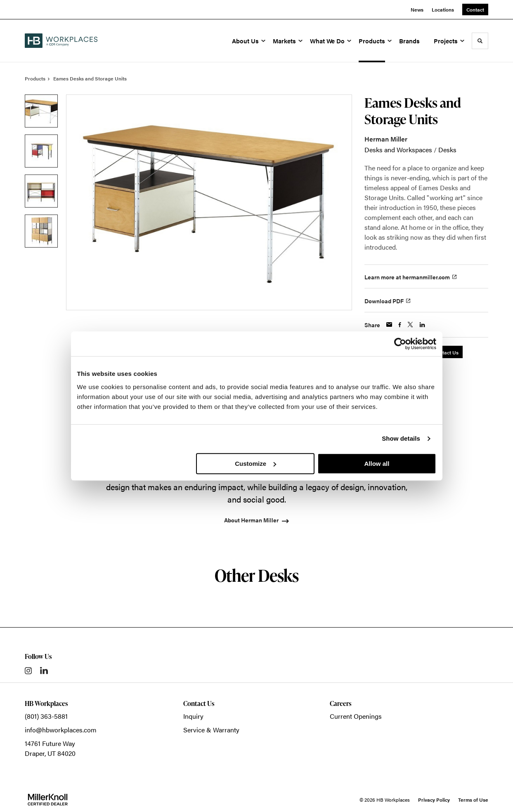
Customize (255, 464)
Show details (401, 438)
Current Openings (356, 716)
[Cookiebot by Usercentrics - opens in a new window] (400, 344)
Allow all (377, 464)
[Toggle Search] (480, 41)
